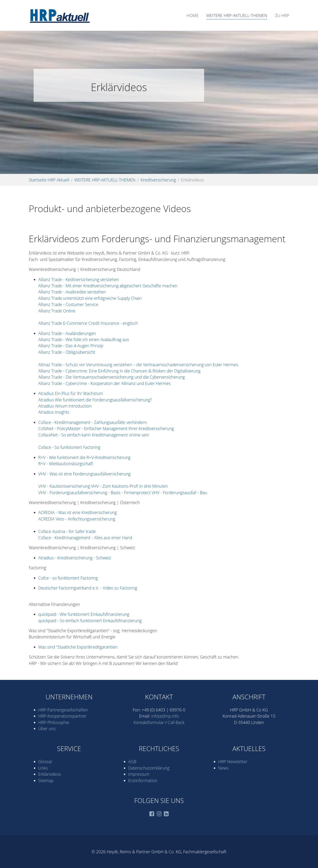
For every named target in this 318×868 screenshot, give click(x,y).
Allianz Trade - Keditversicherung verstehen (79, 279)
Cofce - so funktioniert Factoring (68, 578)
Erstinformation (143, 780)
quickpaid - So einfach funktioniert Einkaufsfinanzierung (90, 621)
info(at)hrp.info (165, 716)
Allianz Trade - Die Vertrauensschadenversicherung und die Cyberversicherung (112, 377)
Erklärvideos (50, 774)
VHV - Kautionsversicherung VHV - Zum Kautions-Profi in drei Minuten (103, 486)
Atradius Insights (54, 412)
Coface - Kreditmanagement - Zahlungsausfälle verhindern (93, 422)
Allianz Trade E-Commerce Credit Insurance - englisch (88, 323)
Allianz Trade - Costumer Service (68, 304)
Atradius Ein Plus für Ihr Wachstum (71, 393)
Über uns (47, 729)
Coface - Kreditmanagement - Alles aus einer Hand (85, 538)
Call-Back (176, 722)
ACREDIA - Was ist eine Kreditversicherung (78, 512)
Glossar (45, 761)
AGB (132, 761)
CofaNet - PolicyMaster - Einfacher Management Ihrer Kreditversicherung (106, 428)
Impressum (139, 774)
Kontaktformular (149, 722)
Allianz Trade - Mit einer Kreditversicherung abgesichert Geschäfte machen (108, 286)
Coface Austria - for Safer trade (67, 531)
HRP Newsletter (233, 761)
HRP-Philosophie (54, 722)
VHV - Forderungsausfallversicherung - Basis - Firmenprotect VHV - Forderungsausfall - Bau (123, 492)
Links (43, 768)
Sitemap (46, 780)
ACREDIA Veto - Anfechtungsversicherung (77, 519)
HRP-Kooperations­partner (63, 716)
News (223, 768)
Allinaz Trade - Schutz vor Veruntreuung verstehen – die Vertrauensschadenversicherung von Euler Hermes (138, 365)
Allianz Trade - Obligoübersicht (67, 352)
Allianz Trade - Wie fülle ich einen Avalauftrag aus (84, 339)
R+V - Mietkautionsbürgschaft (66, 464)
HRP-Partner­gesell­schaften (63, 710)
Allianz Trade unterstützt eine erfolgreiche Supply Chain (90, 298)
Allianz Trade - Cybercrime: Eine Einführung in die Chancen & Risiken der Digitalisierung (119, 371)
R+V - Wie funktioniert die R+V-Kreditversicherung (84, 457)
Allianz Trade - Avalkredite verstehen (72, 292)
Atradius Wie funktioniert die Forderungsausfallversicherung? (95, 400)
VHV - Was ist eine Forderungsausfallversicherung (85, 474)
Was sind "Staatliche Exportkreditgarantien (78, 647)
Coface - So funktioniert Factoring (69, 447)
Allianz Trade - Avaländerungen (67, 333)
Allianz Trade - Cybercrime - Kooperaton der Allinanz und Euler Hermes (105, 383)
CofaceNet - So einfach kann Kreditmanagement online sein (94, 435)
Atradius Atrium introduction (65, 406)
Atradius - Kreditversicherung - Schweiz (75, 558)
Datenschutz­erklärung (149, 768)
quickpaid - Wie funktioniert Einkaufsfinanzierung (84, 614)
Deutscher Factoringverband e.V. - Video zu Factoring (88, 588)
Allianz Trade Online (57, 311)
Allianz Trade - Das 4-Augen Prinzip (71, 346)
